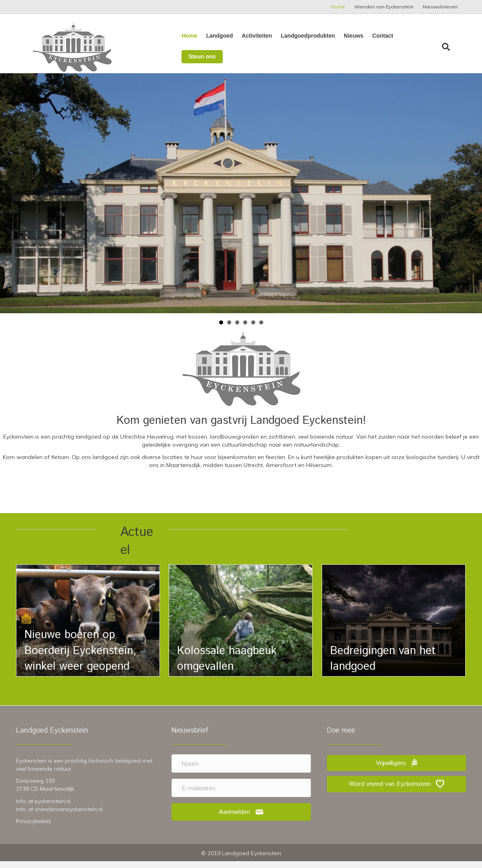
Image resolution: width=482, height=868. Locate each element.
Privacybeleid (33, 828)
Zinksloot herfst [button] (253, 329)
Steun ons (421, 46)
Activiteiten (255, 46)
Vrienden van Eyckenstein (384, 7)
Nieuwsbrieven (440, 7)
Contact (381, 46)
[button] (241, 819)
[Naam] (241, 770)
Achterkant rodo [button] (229, 329)
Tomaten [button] (261, 329)
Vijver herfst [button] (245, 329)
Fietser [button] (237, 329)
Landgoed (218, 46)
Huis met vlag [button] (221, 329)
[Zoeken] (452, 47)
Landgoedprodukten (306, 46)
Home (338, 7)
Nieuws (352, 46)
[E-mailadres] (241, 795)
